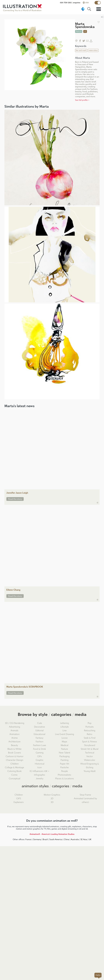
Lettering (65, 723)
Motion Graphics (52, 795)
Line (65, 731)
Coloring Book (14, 771)
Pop (90, 723)
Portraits (90, 727)
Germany (37, 839)
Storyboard (90, 745)
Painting (65, 760)
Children (15, 764)
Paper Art (65, 764)
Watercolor (90, 760)
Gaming (40, 753)
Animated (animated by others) (85, 800)
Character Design (15, 760)
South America (56, 839)
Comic (14, 775)
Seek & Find (90, 738)
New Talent (65, 753)
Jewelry (40, 779)
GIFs (40, 756)
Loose (65, 738)
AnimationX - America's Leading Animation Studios (52, 834)
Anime (15, 738)
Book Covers (15, 753)
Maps (65, 742)
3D (52, 802)
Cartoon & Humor (15, 756)
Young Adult (90, 771)
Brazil (45, 839)
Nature (65, 749)
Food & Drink (39, 749)
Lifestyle (65, 727)
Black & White (14, 749)
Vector (90, 756)
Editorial (40, 731)
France (28, 839)
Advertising (14, 727)
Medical (65, 745)
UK (90, 839)
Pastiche (65, 768)
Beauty (14, 745)
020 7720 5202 (66, 3)
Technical (90, 753)
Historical (40, 764)
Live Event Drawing (65, 734)
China (67, 839)
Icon (40, 768)
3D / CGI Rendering (15, 723)
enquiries (77, 3)
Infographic (40, 775)
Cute (40, 723)
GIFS (19, 799)
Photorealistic (65, 775)
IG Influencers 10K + (39, 771)
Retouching (90, 731)
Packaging (65, 756)
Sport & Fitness (90, 742)
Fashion (39, 742)
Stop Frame (85, 795)
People (65, 771)
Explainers (19, 802)
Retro (90, 734)
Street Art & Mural (90, 749)
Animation (14, 734)
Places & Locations (65, 779)
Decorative (39, 727)
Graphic (40, 760)
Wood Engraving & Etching (90, 766)
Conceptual (15, 779)
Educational (39, 734)
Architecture (14, 742)
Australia (75, 839)
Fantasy (39, 738)
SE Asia (84, 839)
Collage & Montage (14, 768)
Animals (14, 731)
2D (52, 799)
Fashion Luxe (40, 745)
